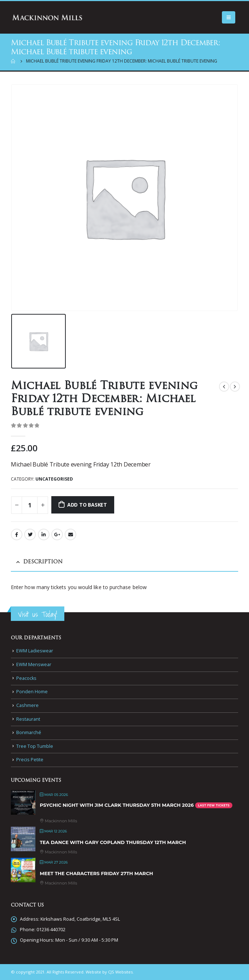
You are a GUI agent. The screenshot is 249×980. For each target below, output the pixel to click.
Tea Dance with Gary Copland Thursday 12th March (113, 842)
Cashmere (27, 705)
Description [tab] (43, 562)
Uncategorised (54, 479)
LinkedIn (44, 534)
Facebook (17, 534)
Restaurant (28, 719)
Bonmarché (29, 732)
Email (70, 534)
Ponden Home (32, 692)
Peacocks (26, 678)
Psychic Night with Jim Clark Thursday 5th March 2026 (117, 805)
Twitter (30, 534)
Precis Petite (30, 760)
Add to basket (87, 505)
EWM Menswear (34, 664)
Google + (57, 534)
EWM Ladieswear (35, 651)
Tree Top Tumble (35, 746)
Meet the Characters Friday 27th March (96, 873)
